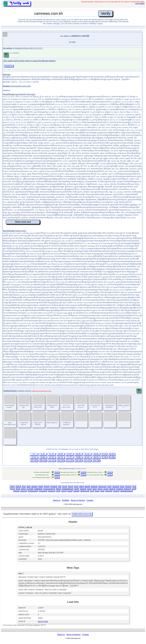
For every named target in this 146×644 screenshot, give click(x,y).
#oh (23, 486)
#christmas (42, 491)
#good (87, 486)
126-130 (78, 460)
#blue (70, 486)
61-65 (52, 457)
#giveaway (102, 486)
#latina (46, 486)
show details (140, 3)
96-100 (111, 457)
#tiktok (76, 491)
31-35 (87, 454)
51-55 (34, 457)
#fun (17, 488)
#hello (18, 486)
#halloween (84, 491)
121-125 (69, 460)
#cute (105, 488)
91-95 (104, 457)
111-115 (52, 460)
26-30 (78, 454)
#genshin (108, 491)
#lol (58, 491)
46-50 (111, 454)
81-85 (87, 457)
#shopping (38, 488)
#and (134, 488)
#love (64, 486)
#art (134, 486)
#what (69, 491)
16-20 (60, 454)
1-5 (34, 454)
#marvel (23, 491)
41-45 (104, 454)
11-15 (52, 454)
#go (28, 486)
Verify (57, 472)
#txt (91, 491)
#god (76, 488)
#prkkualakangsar (126, 491)
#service (115, 486)
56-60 (43, 457)
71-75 (69, 457)
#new (100, 488)
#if (59, 486)
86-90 (96, 457)
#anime (34, 486)
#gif (102, 491)
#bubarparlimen (67, 488)
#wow (63, 491)
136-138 (96, 460)
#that (12, 486)
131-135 (87, 460)
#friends (53, 486)
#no (109, 486)
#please (82, 488)
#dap (40, 486)
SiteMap (66, 500)
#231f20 (29, 488)
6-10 (43, 454)
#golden (94, 486)
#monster (51, 491)
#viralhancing (32, 491)
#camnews (9, 66)
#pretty (112, 488)
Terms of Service (78, 500)
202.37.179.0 (43, 622)
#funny (16, 491)
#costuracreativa (48, 488)
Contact (90, 500)
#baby (58, 488)
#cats (23, 488)
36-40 (96, 454)
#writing (119, 488)
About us (57, 500)
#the (94, 488)
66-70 (60, 457)
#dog (97, 491)
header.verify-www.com (82, 514)
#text (89, 488)
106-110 (43, 460)
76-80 (78, 457)
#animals (127, 488)
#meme (116, 491)
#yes (76, 486)
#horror (128, 486)
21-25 (69, 454)
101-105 (34, 460)
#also (12, 488)
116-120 (60, 460)
